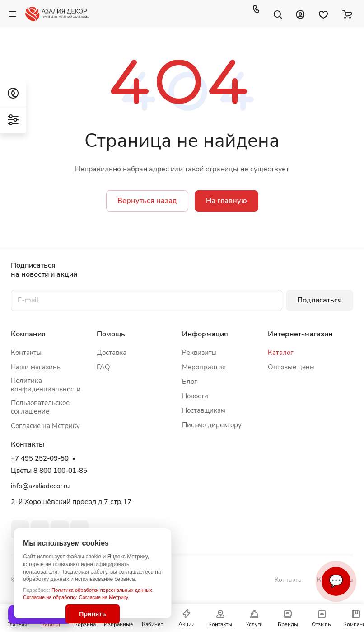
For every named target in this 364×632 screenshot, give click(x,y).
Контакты (26, 353)
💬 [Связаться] (336, 581)
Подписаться (320, 300)
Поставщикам (204, 410)
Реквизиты (199, 353)
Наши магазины (36, 367)
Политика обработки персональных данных (102, 590)
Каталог (281, 353)
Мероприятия (204, 367)
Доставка (112, 353)
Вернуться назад (147, 201)
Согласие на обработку (50, 597)
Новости (195, 396)
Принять (92, 614)
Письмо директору (212, 425)
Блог (190, 382)
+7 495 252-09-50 (40, 459)
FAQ (103, 367)
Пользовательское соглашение (40, 407)
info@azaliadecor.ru (40, 486)
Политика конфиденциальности (46, 385)
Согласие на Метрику (104, 597)
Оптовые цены (291, 367)
